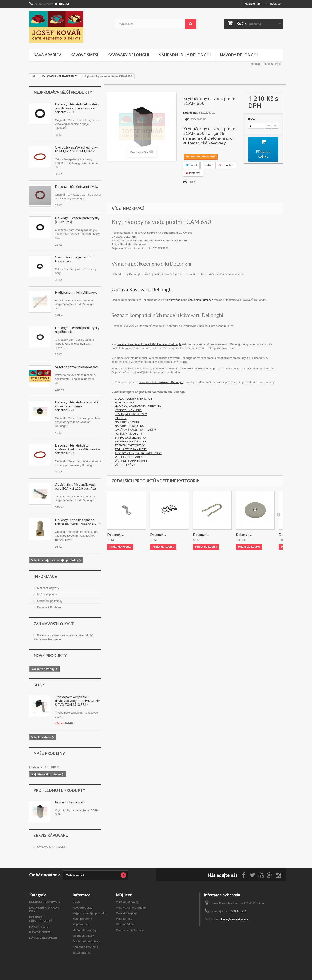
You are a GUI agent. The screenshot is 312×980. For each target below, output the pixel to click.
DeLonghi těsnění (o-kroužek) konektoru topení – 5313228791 (76, 406)
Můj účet (124, 895)
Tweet (191, 165)
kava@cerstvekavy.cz (235, 919)
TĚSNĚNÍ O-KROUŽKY (130, 445)
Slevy (39, 685)
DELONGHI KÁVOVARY (45, 902)
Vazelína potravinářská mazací (77, 367)
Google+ (226, 165)
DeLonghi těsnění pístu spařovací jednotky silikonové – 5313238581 (77, 449)
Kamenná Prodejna (49, 607)
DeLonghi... (115, 535)
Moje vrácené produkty (131, 908)
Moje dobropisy (126, 913)
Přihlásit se (273, 4)
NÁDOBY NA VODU (128, 422)
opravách (175, 300)
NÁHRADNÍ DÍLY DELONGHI (184, 55)
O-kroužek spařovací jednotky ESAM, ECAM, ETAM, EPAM (76, 149)
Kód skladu (191, 113)
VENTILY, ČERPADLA (129, 457)
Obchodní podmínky (49, 601)
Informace (45, 576)
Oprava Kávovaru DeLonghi (142, 289)
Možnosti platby (47, 594)
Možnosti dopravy (48, 588)
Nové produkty (50, 656)
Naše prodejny (49, 753)
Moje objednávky (127, 902)
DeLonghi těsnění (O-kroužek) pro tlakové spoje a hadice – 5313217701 (77, 108)
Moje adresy (124, 919)
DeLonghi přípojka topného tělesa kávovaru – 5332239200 (78, 522)
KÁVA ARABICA (48, 55)
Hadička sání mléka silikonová (76, 292)
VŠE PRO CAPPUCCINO (131, 461)
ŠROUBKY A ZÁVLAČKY (131, 441)
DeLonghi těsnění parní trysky (77, 186)
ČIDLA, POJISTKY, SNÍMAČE (134, 399)
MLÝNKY (121, 418)
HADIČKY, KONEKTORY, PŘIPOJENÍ (139, 406)
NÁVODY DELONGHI (239, 55)
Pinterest (193, 173)
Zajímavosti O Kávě (54, 624)
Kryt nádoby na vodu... (71, 802)
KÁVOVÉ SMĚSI (84, 55)
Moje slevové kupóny (130, 930)
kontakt (255, 64)
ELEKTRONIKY (125, 403)
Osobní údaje (125, 924)
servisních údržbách (201, 300)
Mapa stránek (82, 953)
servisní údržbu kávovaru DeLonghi (161, 382)
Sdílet (208, 165)
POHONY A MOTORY (129, 434)
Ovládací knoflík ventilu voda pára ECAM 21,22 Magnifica (76, 486)
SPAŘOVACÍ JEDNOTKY (131, 438)
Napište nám (253, 4)
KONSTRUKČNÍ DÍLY (128, 410)
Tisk (192, 182)
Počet (252, 119)
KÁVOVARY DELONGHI (128, 55)
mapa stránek (272, 64)
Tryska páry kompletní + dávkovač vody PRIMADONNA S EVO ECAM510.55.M (78, 701)
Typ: (186, 119)
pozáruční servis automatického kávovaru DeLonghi (149, 344)
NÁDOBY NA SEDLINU (130, 426)
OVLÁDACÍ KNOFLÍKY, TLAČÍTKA (137, 430)
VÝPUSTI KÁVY (125, 465)
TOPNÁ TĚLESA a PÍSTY (131, 449)
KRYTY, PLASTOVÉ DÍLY (131, 414)
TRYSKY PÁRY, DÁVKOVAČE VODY (138, 453)
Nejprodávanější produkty (63, 92)
